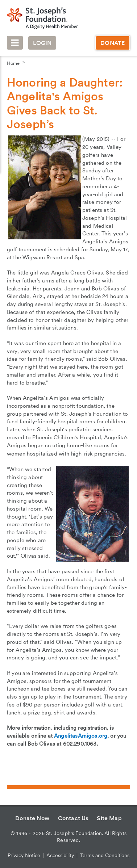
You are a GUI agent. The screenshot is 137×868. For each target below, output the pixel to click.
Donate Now (32, 818)
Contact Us (73, 818)
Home (13, 63)
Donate (113, 43)
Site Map (109, 818)
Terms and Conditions (105, 855)
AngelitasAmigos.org (81, 736)
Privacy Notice (24, 855)
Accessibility (60, 855)
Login (42, 43)
